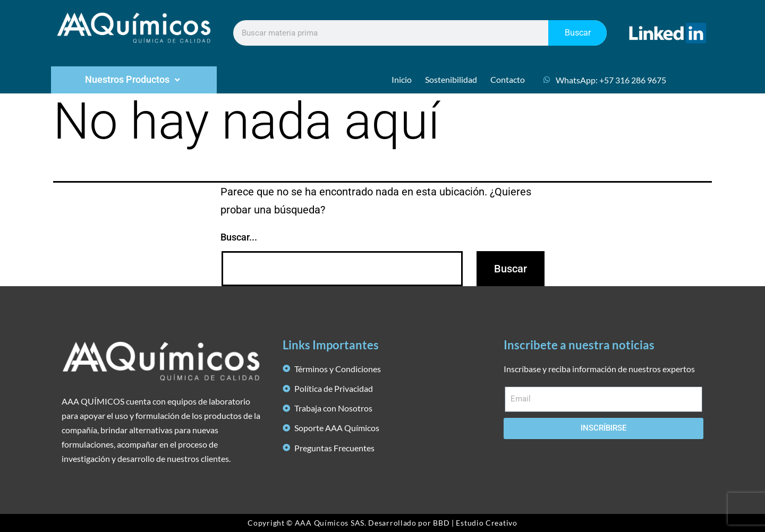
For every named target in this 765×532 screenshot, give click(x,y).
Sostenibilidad (451, 79)
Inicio (402, 79)
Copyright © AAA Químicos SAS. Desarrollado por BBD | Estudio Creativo (382, 523)
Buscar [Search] (578, 33)
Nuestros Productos (134, 80)
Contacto (508, 79)
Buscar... (239, 237)
